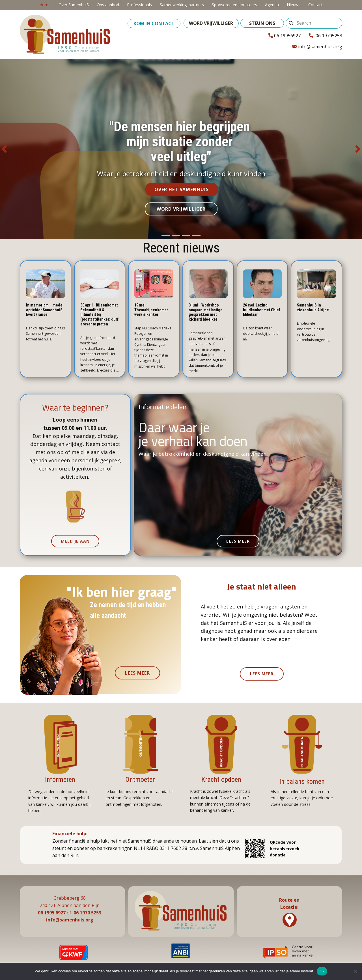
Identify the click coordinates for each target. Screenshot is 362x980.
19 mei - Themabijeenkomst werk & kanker (151, 310)
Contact (315, 5)
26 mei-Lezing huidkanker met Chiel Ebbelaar (261, 310)
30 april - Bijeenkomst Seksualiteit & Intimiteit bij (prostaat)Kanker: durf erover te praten (99, 315)
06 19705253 (326, 36)
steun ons (262, 23)
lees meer (238, 541)
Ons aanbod (108, 5)
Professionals (139, 5)
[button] (4, 149)
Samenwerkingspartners (182, 5)
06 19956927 (285, 36)
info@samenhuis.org (317, 47)
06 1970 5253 (87, 913)
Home (45, 5)
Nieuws (294, 5)
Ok (322, 971)
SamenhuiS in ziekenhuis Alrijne (313, 307)
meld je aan (75, 541)
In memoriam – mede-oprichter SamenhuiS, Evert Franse (45, 310)
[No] (355, 971)
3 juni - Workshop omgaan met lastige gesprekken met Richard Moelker (206, 312)
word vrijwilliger (211, 23)
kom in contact (154, 23)
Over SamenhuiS (74, 5)
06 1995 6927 (52, 913)
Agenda (272, 5)
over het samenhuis (182, 189)
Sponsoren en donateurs (234, 5)
